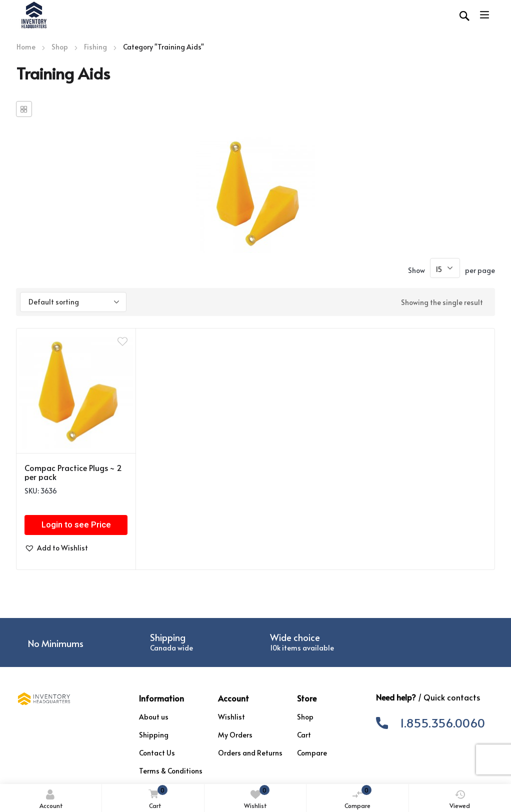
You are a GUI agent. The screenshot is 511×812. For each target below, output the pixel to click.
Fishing (95, 47)
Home (26, 47)
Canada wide (171, 648)
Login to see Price (76, 525)
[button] (56, 548)
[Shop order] (73, 302)
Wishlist (257, 797)
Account (51, 799)
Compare (358, 797)
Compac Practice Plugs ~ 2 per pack (73, 472)
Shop (60, 47)
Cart (156, 798)
